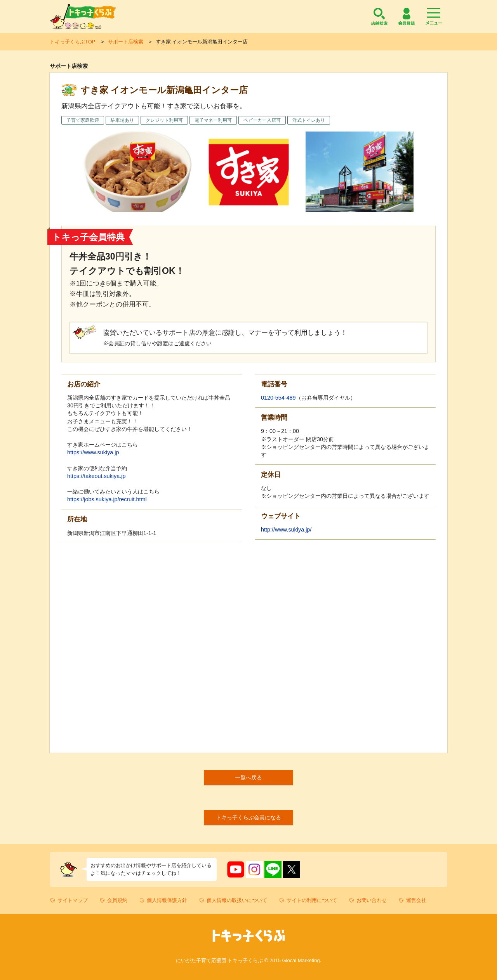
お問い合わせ (372, 900)
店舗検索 (379, 16)
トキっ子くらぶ (83, 16)
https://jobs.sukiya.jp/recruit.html (107, 499)
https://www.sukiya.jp (93, 452)
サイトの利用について (312, 900)
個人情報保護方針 (167, 900)
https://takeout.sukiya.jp (96, 476)
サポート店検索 (126, 42)
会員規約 (117, 900)
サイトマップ (73, 900)
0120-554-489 (278, 398)
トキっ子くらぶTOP (72, 42)
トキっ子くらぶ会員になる (248, 817)
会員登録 (407, 16)
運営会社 (416, 900)
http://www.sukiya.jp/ (286, 530)
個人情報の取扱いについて (237, 900)
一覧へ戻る (248, 777)
